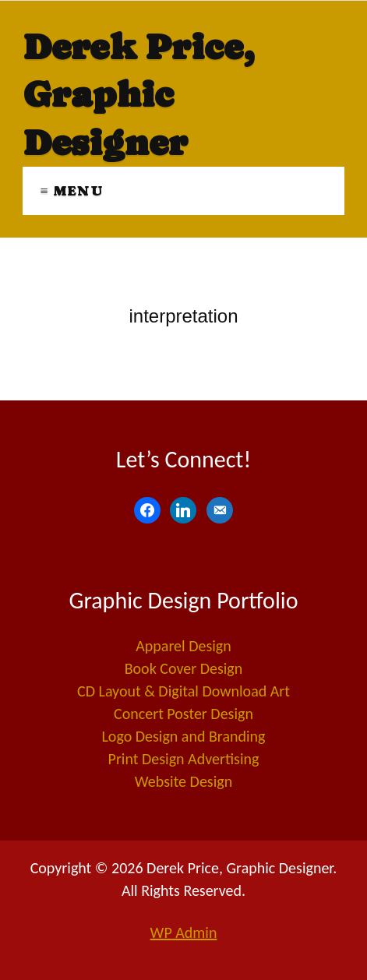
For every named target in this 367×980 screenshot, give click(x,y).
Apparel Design (183, 646)
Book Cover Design (184, 668)
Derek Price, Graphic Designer (138, 95)
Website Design (183, 781)
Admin (184, 932)
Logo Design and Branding (183, 736)
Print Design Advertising (184, 759)
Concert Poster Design (183, 714)
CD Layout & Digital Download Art (183, 691)
